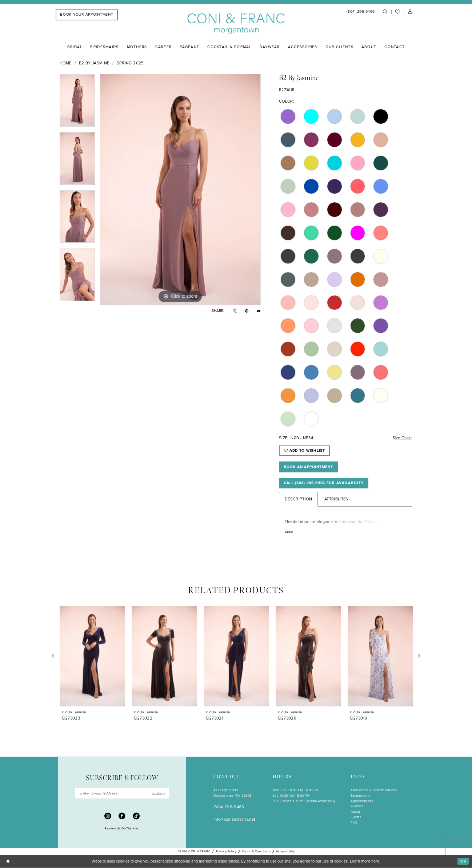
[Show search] (385, 12)
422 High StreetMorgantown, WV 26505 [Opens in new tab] (233, 793)
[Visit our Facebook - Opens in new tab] (122, 816)
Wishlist (357, 807)
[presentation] (92, 657)
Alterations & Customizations (374, 790)
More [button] (290, 532)
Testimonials (360, 796)
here (375, 861)
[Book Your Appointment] (87, 15)
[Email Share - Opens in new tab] (259, 311)
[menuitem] (87, 15)
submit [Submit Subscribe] (159, 794)
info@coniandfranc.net (234, 820)
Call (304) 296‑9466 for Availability (324, 483)
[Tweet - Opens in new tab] (235, 311)
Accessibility (285, 852)
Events (356, 817)
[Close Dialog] (8, 862)
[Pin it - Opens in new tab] (247, 311)
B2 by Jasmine (94, 63)
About (355, 812)
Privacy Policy (226, 852)
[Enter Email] (122, 794)
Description (298, 499)
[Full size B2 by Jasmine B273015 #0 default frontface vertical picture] (180, 190)
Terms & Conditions (256, 852)
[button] (410, 12)
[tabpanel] (77, 103)
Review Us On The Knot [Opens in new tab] (122, 829)
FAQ (354, 823)
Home (65, 63)
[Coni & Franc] (236, 24)
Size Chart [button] (402, 438)
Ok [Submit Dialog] (463, 861)
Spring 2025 (130, 63)
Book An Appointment (309, 467)
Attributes (336, 499)
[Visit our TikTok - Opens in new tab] (137, 816)
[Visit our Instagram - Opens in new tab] (108, 816)
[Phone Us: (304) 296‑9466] (361, 12)
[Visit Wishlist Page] (398, 12)
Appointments (362, 801)
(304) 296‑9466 (229, 808)
